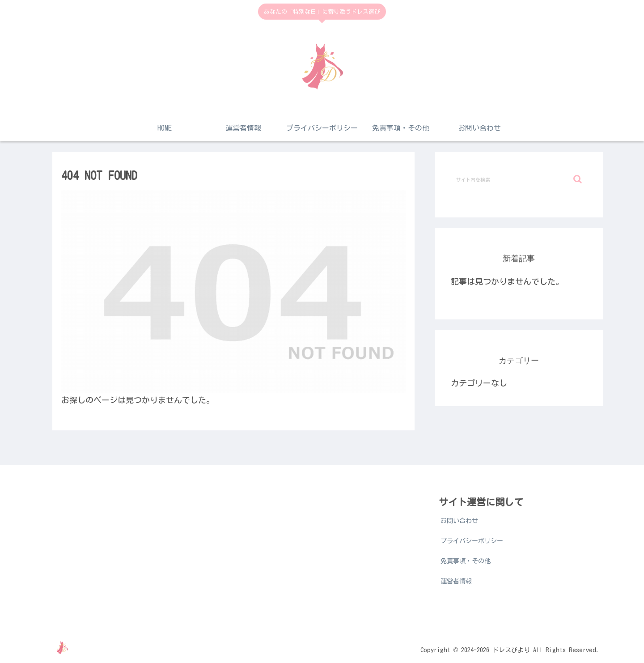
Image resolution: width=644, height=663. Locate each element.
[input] (519, 179)
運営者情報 (456, 581)
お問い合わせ (459, 521)
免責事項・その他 (466, 561)
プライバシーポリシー (472, 541)
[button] (578, 179)
